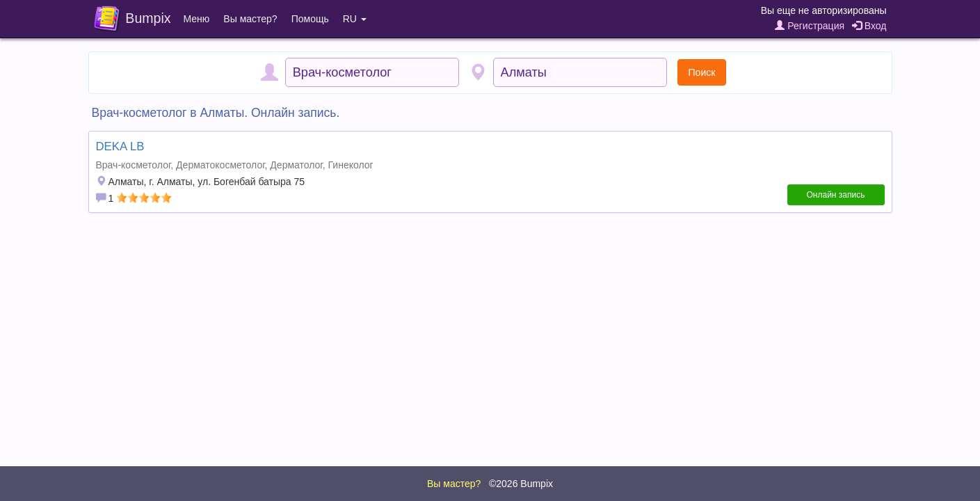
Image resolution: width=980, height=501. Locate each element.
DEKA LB (120, 146)
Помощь (310, 19)
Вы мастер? (250, 19)
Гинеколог (351, 165)
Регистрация (810, 26)
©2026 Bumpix (521, 484)
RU (355, 19)
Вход (869, 26)
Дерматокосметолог (220, 165)
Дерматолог (296, 165)
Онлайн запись (836, 195)
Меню (197, 19)
